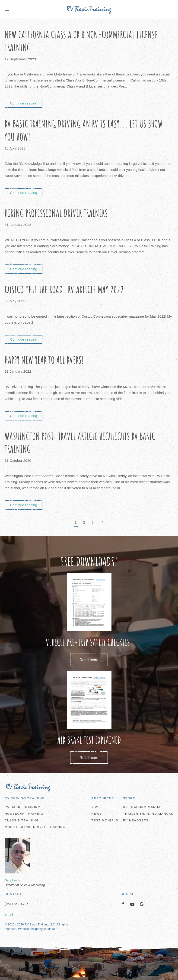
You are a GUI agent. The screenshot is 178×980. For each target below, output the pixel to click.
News (97, 814)
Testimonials (105, 820)
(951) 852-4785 (17, 904)
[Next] (102, 523)
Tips (95, 807)
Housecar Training (24, 814)
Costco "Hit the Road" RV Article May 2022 (64, 289)
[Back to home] (89, 9)
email (9, 914)
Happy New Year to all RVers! (44, 360)
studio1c (49, 929)
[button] (7, 9)
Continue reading (24, 103)
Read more (89, 660)
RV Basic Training (23, 807)
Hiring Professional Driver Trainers (56, 213)
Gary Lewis (12, 880)
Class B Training (22, 820)
